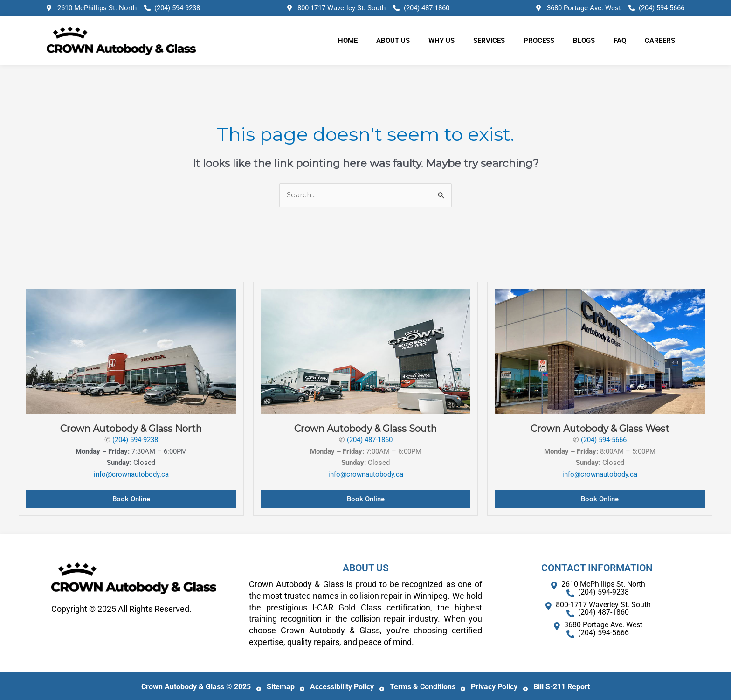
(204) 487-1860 (370, 440)
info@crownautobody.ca (131, 474)
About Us (393, 41)
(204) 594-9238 (135, 440)
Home (348, 41)
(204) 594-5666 (604, 440)
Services (489, 41)
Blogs (584, 41)
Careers (660, 41)
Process (539, 41)
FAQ (620, 41)
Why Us (441, 41)
